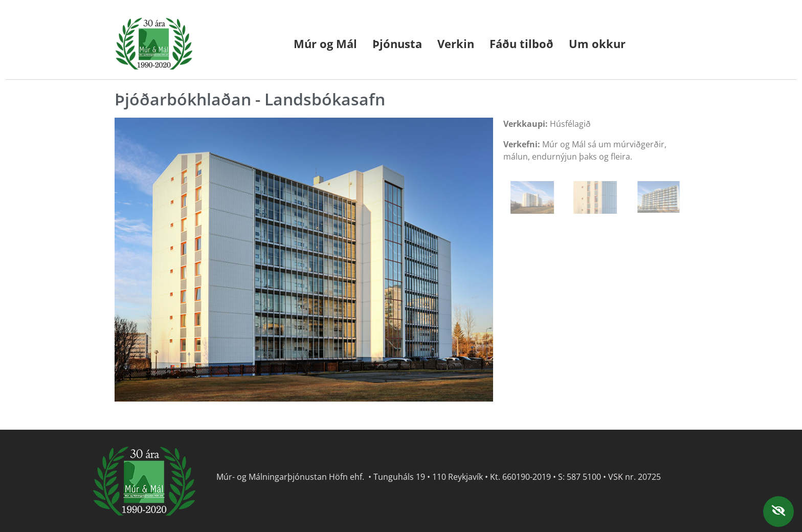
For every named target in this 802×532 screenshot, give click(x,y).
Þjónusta (397, 43)
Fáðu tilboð (521, 43)
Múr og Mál (325, 43)
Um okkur (597, 43)
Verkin (456, 43)
